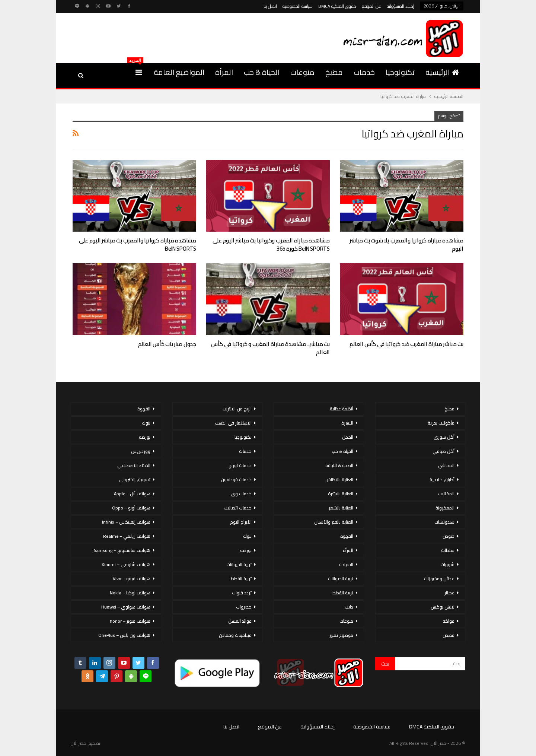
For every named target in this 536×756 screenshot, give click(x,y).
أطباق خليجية (442, 479)
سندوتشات (444, 522)
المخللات (446, 494)
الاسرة (347, 423)
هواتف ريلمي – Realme (127, 536)
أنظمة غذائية (342, 409)
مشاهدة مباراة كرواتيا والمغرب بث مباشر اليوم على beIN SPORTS (138, 244)
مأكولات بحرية (441, 423)
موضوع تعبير (341, 635)
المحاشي (446, 465)
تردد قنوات (242, 593)
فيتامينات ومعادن (235, 635)
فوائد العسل (240, 621)
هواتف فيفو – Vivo (132, 579)
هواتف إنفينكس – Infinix (126, 522)
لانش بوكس (443, 607)
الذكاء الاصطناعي (134, 465)
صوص (449, 536)
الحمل (348, 437)
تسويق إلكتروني (135, 479)
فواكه (449, 621)
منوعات (302, 72)
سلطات (448, 550)
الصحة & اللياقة (339, 465)
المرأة (224, 72)
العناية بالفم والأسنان (334, 522)
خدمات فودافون (236, 479)
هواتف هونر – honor (130, 621)
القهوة (347, 536)
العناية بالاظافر (340, 479)
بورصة (246, 550)
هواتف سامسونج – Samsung (122, 550)
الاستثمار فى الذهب (233, 423)
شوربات (447, 564)
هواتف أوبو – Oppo (131, 508)
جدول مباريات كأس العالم (167, 344)
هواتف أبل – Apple (132, 494)
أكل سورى (444, 437)
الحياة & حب (262, 72)
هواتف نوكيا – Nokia (130, 593)
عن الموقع (371, 6)
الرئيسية (442, 72)
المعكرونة (445, 508)
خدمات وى (241, 494)
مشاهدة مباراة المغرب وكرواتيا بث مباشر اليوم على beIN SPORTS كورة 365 (271, 244)
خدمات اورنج (240, 465)
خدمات (364, 72)
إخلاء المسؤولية (401, 6)
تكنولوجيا (400, 72)
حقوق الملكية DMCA (337, 6)
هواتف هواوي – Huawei (126, 607)
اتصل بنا (270, 6)
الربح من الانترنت (237, 409)
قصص (449, 635)
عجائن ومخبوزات (439, 579)
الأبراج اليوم (241, 522)
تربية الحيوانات (341, 579)
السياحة (346, 564)
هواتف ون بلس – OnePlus (124, 635)
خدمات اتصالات (238, 508)
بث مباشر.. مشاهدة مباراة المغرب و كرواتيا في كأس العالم (270, 348)
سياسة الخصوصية (298, 6)
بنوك (247, 536)
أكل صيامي (444, 451)
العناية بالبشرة (341, 494)
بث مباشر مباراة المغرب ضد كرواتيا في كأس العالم (406, 344)
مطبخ (334, 72)
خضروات (244, 607)
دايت (349, 607)
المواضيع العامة (179, 72)
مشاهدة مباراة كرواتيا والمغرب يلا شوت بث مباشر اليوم (406, 244)
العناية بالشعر (341, 508)
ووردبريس (141, 451)
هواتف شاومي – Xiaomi (126, 564)
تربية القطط (343, 593)
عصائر (449, 593)
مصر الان (79, 743)
